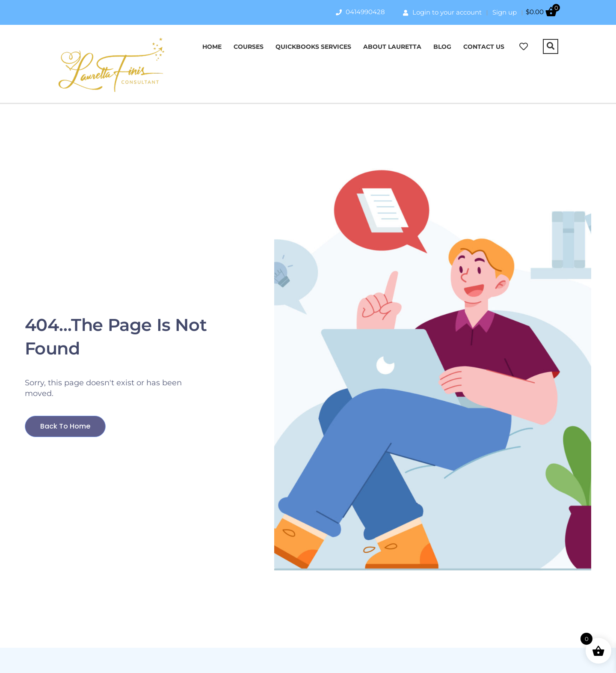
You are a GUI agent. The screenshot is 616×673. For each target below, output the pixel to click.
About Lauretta (392, 47)
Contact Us (484, 47)
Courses (249, 47)
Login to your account (442, 12)
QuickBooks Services (313, 47)
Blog (442, 47)
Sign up (505, 12)
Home (212, 47)
